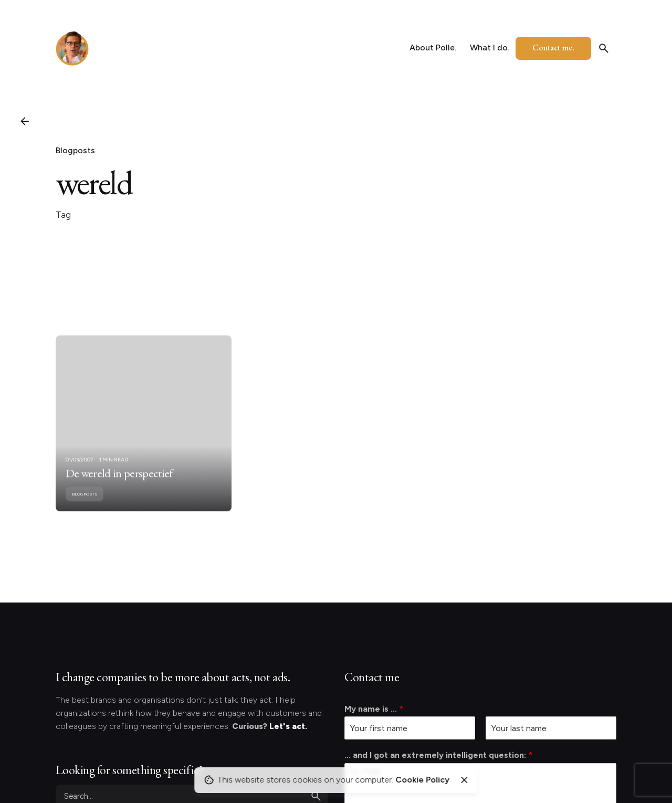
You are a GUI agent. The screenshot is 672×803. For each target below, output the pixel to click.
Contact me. (553, 47)
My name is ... (374, 709)
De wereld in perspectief (119, 481)
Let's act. (288, 726)
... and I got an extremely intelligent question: (438, 755)
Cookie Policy (422, 780)
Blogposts (75, 150)
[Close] (464, 780)
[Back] (25, 121)
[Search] (604, 48)
